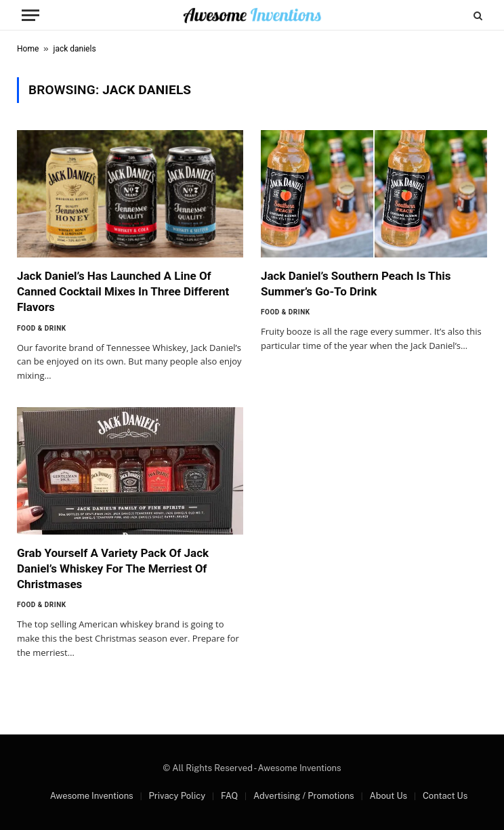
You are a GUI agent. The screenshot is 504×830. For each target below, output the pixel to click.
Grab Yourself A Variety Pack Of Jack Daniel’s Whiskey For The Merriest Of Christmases (113, 568)
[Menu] (30, 15)
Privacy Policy (177, 796)
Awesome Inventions (92, 796)
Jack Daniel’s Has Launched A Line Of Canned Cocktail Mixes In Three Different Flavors (123, 291)
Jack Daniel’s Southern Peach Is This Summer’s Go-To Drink (356, 284)
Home (28, 49)
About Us (388, 796)
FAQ (229, 796)
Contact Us (445, 796)
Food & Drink (42, 328)
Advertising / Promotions (304, 796)
